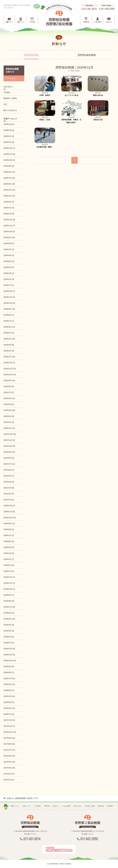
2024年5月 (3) (9, 261)
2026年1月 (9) (9, 142)
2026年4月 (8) (9, 124)
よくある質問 (66, 806)
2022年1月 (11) (9, 428)
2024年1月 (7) (9, 285)
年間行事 (47, 806)
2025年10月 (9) (9, 160)
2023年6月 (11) (9, 327)
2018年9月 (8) (9, 666)
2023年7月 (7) (9, 321)
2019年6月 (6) (9, 613)
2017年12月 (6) (9, 720)
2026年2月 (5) (9, 136)
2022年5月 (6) (9, 404)
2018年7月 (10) (9, 678)
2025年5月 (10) (9, 190)
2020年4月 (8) (9, 553)
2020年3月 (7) (9, 559)
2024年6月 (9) (9, 255)
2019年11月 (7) (9, 583)
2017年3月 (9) (9, 774)
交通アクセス (30, 834)
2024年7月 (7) (9, 249)
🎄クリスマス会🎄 (71, 95)
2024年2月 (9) (9, 279)
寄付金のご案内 (90, 806)
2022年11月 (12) (10, 369)
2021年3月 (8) (9, 488)
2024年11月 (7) (9, 226)
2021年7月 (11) (9, 464)
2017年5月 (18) (9, 762)
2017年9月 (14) (9, 738)
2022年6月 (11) (9, 398)
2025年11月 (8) (9, 154)
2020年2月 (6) (9, 565)
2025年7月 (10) (9, 178)
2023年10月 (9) (9, 303)
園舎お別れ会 (98, 95)
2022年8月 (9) (9, 386)
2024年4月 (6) (9, 267)
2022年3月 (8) (9, 416)
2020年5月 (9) (9, 547)
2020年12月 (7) (9, 506)
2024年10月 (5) (9, 232)
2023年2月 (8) (9, 351)
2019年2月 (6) (9, 637)
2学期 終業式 (45, 95)
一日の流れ (37, 806)
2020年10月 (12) (10, 518)
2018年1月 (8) (9, 714)
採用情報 (110, 806)
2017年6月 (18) (9, 756)
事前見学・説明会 (10, 98)
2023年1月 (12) (9, 357)
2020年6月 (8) (9, 541)
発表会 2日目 (45, 120)
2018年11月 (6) (9, 655)
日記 (5, 104)
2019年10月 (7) (9, 589)
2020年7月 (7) (9, 535)
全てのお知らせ (11, 78)
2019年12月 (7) (9, 577)
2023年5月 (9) (9, 333)
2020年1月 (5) (9, 571)
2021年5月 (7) (9, 476)
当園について (15, 806)
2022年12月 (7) (9, 363)
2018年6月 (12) (9, 684)
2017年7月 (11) (9, 750)
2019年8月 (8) (9, 601)
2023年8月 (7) (9, 315)
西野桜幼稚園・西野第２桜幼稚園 (60, 864)
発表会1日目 (98, 120)
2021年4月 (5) (9, 482)
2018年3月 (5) (9, 702)
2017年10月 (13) (10, 732)
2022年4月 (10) (9, 410)
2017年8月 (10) (9, 744)
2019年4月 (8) (9, 625)
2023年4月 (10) (9, 339)
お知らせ (56, 806)
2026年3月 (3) (9, 130)
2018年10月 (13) (10, 661)
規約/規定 (101, 806)
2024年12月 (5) (9, 220)
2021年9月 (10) (9, 452)
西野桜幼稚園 (31, 55)
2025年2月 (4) (9, 208)
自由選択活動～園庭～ (45, 147)
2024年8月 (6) (9, 243)
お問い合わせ (77, 806)
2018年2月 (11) (9, 708)
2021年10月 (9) (9, 446)
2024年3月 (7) (9, 273)
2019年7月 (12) (9, 607)
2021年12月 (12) (10, 434)
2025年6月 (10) (9, 184)
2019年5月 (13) (9, 619)
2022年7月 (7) (9, 392)
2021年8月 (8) (9, 458)
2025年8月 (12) (9, 172)
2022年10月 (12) (10, 375)
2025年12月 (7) (9, 148)
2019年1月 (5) (9, 643)
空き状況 (7, 92)
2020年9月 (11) (9, 523)
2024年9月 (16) (9, 237)
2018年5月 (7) (9, 690)
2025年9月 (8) (9, 166)
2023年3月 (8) (9, 345)
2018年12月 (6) (9, 649)
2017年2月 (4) (9, 780)
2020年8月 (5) (9, 529)
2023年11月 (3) (9, 297)
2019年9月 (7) (9, 595)
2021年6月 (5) (9, 470)
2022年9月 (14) (9, 380)
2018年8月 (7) (9, 672)
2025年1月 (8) (9, 214)
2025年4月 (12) (9, 196)
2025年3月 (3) (9, 202)
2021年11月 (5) (9, 440)
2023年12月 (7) (9, 291)
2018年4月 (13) (9, 696)
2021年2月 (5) (9, 494)
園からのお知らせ (10, 110)
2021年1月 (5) (9, 500)
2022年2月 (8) (9, 422)
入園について (26, 806)
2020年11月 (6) (9, 512)
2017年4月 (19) (9, 768)
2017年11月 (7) (9, 726)
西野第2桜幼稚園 (87, 55)
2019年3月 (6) (9, 631)
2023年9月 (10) (9, 309)
